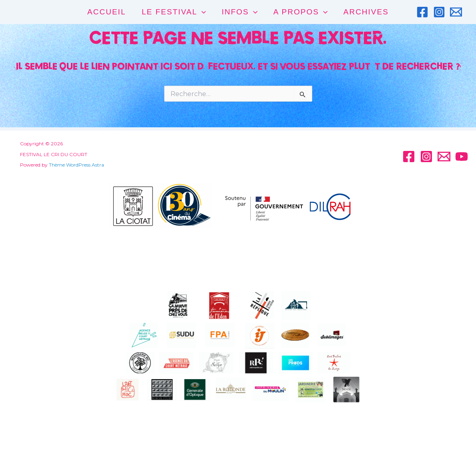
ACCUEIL (108, 12)
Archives (365, 12)
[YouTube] (462, 157)
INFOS (240, 12)
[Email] (456, 12)
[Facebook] (422, 12)
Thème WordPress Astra (73, 165)
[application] (202, 12)
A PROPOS (300, 12)
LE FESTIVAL (174, 12)
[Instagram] (439, 12)
